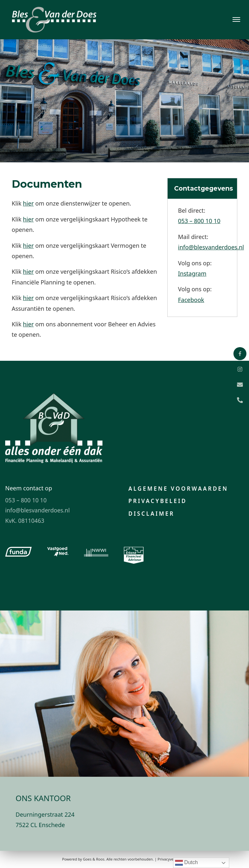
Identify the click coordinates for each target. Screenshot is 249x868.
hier (28, 219)
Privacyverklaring (172, 859)
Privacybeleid (158, 501)
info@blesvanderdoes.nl (211, 247)
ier (30, 298)
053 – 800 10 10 (199, 221)
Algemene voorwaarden (178, 489)
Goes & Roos (94, 859)
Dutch (186, 863)
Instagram (192, 273)
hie (27, 203)
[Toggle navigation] (236, 19)
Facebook (191, 300)
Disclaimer (151, 514)
